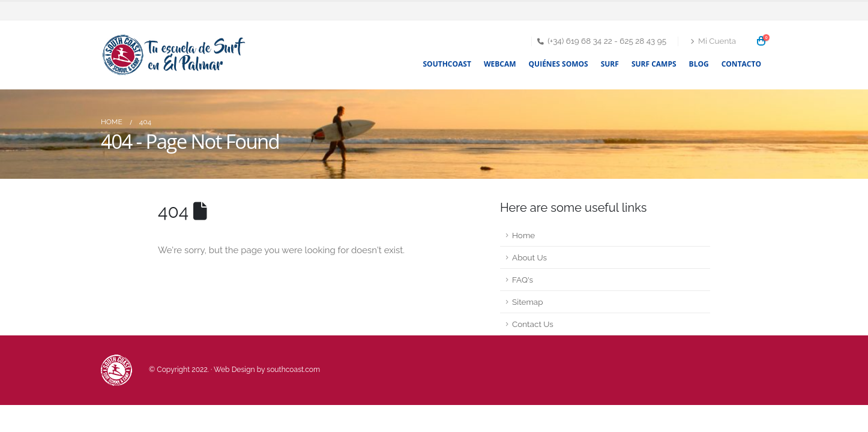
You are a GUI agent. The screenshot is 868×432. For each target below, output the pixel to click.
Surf (610, 64)
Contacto (741, 64)
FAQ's (523, 280)
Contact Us (533, 324)
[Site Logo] (176, 55)
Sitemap (528, 302)
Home (523, 235)
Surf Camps (654, 64)
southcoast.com (293, 370)
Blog (699, 64)
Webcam (500, 64)
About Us (529, 257)
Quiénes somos (559, 64)
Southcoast (447, 64)
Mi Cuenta (713, 41)
